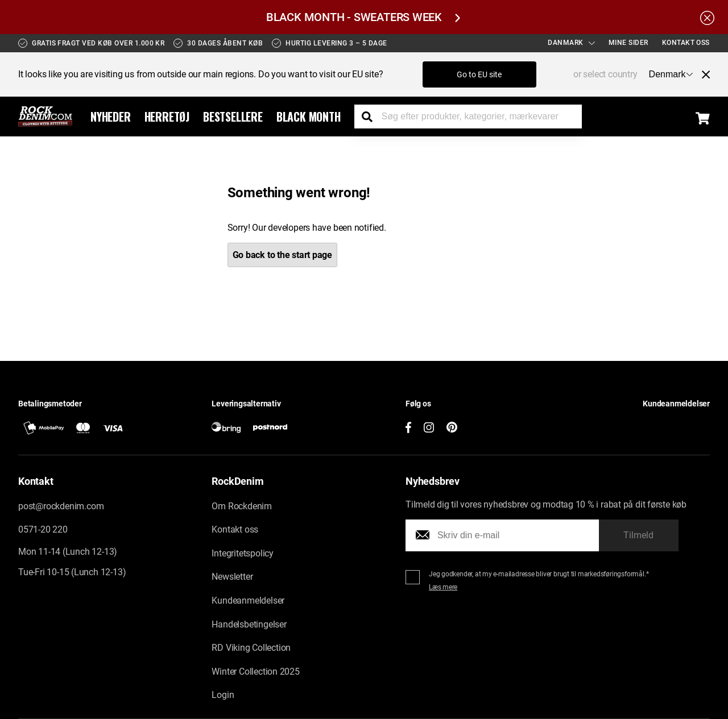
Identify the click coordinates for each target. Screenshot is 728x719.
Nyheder (111, 117)
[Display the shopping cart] (703, 118)
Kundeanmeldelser (248, 600)
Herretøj (167, 117)
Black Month (309, 117)
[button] (624, 424)
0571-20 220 (43, 529)
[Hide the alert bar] (707, 17)
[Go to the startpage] (45, 117)
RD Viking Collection (251, 648)
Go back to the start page (283, 255)
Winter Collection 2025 (255, 672)
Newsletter (232, 577)
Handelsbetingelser (249, 624)
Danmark (571, 43)
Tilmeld (638, 535)
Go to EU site (479, 74)
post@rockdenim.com (61, 506)
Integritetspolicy (243, 553)
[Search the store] (371, 117)
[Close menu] (701, 74)
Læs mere (443, 587)
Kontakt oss (686, 43)
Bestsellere (233, 117)
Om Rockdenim (242, 506)
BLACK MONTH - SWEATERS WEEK (363, 17)
